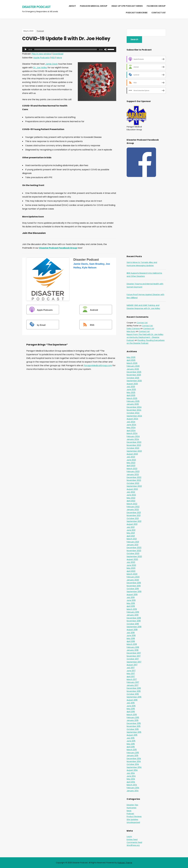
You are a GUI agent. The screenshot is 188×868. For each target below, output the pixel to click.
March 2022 (132, 504)
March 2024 (132, 433)
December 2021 (134, 513)
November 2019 (134, 586)
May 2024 (131, 428)
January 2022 (133, 510)
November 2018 (134, 621)
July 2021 (131, 527)
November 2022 (134, 480)
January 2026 (133, 369)
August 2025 (132, 384)
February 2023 (133, 471)
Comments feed (134, 842)
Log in (129, 836)
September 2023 (134, 451)
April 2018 (131, 641)
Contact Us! (158, 13)
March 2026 (132, 363)
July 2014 (131, 773)
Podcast (40, 31)
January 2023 (133, 474)
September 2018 (134, 627)
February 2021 (133, 542)
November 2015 (134, 726)
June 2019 (131, 600)
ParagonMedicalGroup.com (98, 365)
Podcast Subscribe (137, 13)
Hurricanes (131, 808)
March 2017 (132, 679)
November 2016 (134, 691)
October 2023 (133, 448)
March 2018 (132, 644)
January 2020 (133, 580)
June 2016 (131, 706)
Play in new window (41, 54)
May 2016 (131, 709)
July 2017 (131, 668)
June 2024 (131, 425)
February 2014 (133, 788)
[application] (69, 49)
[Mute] (105, 49)
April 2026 (131, 360)
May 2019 (131, 603)
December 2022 (134, 477)
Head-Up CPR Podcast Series (127, 6)
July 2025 (131, 387)
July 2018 (131, 633)
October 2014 (133, 764)
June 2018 (131, 635)
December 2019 (134, 583)
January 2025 (133, 404)
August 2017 (132, 665)
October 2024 (133, 413)
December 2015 (134, 723)
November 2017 (134, 656)
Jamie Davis (51, 64)
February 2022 (133, 507)
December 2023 (134, 442)
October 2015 (133, 729)
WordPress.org (133, 845)
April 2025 (131, 395)
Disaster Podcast (36, 7)
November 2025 (134, 375)
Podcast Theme (125, 863)
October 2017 (133, 659)
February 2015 (133, 753)
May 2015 (131, 744)
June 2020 (131, 565)
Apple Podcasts (41, 58)
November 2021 (134, 515)
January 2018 (133, 650)
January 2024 (133, 439)
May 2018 (131, 638)
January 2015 (132, 756)
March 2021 (132, 539)
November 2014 (134, 761)
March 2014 (132, 785)
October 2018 (133, 624)
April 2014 (131, 782)
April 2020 (131, 571)
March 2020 (132, 574)
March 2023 (132, 469)
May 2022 (131, 498)
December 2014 (134, 759)
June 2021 (131, 530)
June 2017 (131, 671)
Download (58, 54)
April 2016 (131, 712)
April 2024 (131, 431)
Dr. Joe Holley (40, 68)
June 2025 (131, 389)
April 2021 (131, 536)
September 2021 (134, 521)
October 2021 (133, 518)
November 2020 (134, 551)
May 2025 (131, 392)
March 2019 (132, 609)
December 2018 (134, 618)
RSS (53, 58)
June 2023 (131, 460)
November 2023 (134, 445)
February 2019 (133, 612)
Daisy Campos (133, 329)
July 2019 (131, 597)
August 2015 (132, 735)
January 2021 (132, 545)
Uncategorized (133, 822)
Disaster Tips (132, 805)
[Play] (26, 49)
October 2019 (133, 589)
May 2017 (131, 674)
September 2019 (134, 592)
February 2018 (133, 647)
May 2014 (131, 779)
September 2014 (134, 767)
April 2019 (131, 606)
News (129, 811)
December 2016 (134, 688)
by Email (36, 325)
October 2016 (133, 694)
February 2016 (133, 717)
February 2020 (133, 577)
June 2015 (131, 741)
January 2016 (133, 720)
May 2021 (131, 533)
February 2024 (133, 436)
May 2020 (131, 568)
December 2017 (134, 653)
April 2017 (131, 677)
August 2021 (132, 524)
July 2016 (131, 703)
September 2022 (134, 486)
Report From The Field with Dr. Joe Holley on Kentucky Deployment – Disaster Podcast (145, 337)
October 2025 (133, 378)
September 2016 (134, 697)
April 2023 (131, 466)
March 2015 (132, 750)
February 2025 (133, 401)
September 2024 (134, 416)
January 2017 (133, 685)
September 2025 (134, 381)
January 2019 (133, 615)
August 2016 (132, 700)
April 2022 (131, 501)
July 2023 (131, 457)
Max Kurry (131, 331)
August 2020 (132, 559)
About (72, 6)
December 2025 (134, 372)
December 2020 (134, 548)
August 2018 (132, 630)
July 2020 (131, 562)
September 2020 (134, 556)
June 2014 (131, 776)
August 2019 (132, 595)
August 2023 (132, 454)
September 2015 (134, 732)
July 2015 (131, 738)
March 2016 (132, 715)
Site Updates (132, 819)
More (59, 58)
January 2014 (133, 791)
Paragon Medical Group (94, 6)
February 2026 (133, 366)
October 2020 (133, 553)
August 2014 (132, 770)
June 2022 (131, 495)
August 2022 (132, 489)
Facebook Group (156, 6)
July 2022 (131, 492)
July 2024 (131, 422)
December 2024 (134, 407)
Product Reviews (134, 816)
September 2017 (134, 662)
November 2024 (134, 410)
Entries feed (132, 839)
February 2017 (133, 682)
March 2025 (132, 398)
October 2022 (133, 483)
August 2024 (132, 419)
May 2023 (131, 463)
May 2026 (131, 357)
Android (89, 310)
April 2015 (131, 747)
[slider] (66, 49)
